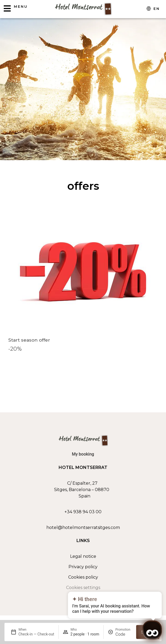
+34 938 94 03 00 (83, 512)
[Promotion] (124, 634)
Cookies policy (83, 577)
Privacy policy (83, 567)
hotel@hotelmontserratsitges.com (83, 528)
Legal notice (83, 556)
